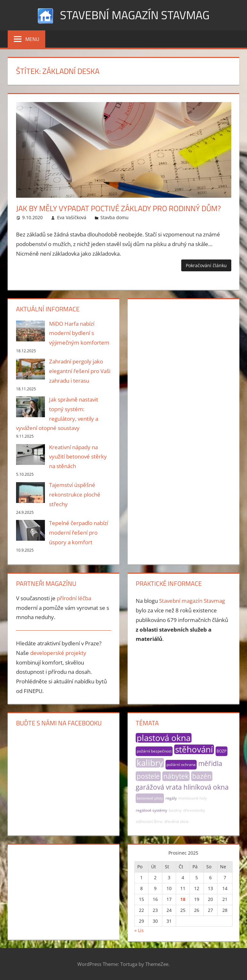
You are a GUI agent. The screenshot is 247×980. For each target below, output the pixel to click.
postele (148, 776)
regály (171, 798)
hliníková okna (206, 787)
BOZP (221, 751)
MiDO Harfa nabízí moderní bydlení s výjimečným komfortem (79, 333)
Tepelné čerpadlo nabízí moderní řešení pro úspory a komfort (79, 533)
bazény (175, 810)
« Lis (139, 930)
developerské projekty (58, 653)
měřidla (210, 763)
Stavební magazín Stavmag (135, 15)
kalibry (150, 763)
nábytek (176, 776)
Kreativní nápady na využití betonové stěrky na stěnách (78, 457)
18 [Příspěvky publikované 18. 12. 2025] (183, 899)
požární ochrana (181, 765)
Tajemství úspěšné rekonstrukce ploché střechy (75, 494)
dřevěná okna (176, 821)
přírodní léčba (74, 598)
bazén (202, 776)
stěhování (194, 749)
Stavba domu (115, 217)
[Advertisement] (183, 345)
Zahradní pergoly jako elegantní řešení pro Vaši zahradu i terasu (80, 371)
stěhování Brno (149, 821)
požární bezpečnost (154, 751)
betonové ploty (150, 798)
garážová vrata (159, 787)
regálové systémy (151, 810)
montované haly (193, 798)
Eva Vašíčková (72, 217)
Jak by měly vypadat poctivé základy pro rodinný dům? (119, 208)
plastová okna (164, 738)
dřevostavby (194, 810)
